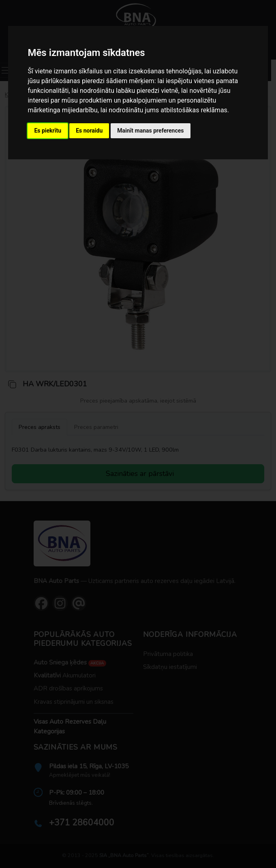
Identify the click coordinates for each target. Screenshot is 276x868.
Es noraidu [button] (89, 131)
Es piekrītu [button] (48, 131)
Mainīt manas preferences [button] (150, 131)
